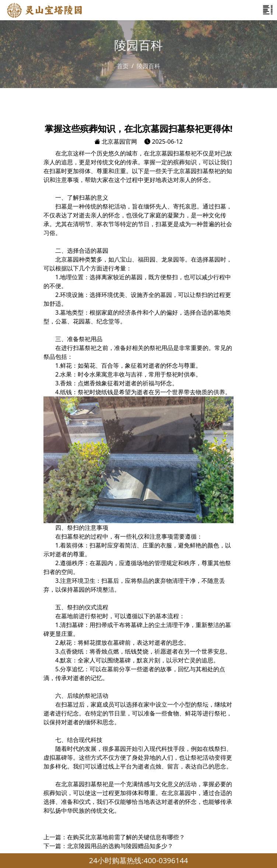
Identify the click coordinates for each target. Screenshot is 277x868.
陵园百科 (148, 66)
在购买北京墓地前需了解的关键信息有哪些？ (126, 837)
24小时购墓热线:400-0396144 (138, 860)
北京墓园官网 (116, 141)
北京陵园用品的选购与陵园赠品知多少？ (120, 846)
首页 (123, 66)
